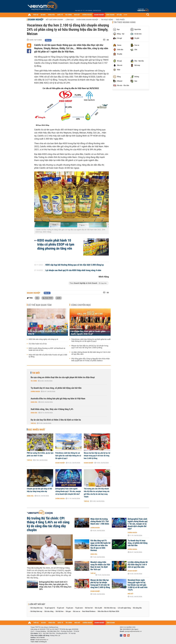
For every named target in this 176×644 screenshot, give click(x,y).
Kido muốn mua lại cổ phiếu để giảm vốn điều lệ (46, 333)
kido (37, 298)
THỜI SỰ (36, 15)
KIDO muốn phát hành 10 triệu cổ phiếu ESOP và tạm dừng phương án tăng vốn (56, 244)
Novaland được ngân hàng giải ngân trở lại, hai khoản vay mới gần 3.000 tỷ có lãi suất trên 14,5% (138, 585)
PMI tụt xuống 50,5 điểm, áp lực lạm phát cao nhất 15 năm (40, 454)
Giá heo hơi (89, 608)
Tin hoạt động (107, 20)
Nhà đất (130, 594)
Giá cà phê (98, 608)
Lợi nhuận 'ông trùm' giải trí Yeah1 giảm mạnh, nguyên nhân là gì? (88, 333)
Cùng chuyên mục (81, 305)
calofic (59, 298)
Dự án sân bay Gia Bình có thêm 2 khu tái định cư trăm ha (56, 420)
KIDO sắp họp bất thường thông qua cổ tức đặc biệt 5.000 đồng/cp (75, 265)
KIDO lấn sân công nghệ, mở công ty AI (43, 339)
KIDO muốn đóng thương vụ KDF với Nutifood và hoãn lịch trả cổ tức (47, 349)
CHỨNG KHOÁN (87, 15)
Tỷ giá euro (79, 608)
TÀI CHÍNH (68, 15)
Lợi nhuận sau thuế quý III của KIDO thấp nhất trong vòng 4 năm (73, 270)
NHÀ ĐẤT (77, 15)
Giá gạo (68, 611)
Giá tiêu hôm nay (110, 608)
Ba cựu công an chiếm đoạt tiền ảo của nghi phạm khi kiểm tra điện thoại (63, 377)
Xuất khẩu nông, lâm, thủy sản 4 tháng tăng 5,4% (52, 409)
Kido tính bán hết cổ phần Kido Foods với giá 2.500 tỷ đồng (48, 356)
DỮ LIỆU (119, 15)
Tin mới (36, 373)
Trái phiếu (120, 20)
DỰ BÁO (43, 15)
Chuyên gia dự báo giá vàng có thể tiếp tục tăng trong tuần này (39, 490)
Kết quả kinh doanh (54, 20)
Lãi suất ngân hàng (124, 608)
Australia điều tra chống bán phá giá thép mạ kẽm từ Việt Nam (58, 399)
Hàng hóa (34, 402)
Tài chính (34, 381)
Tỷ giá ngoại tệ (50, 608)
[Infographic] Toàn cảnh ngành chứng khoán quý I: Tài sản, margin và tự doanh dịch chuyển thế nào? (68, 491)
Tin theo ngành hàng (124, 22)
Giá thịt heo (60, 611)
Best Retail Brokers (89, 611)
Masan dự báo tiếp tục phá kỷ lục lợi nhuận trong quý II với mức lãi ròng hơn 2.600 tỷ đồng (90, 347)
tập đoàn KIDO (48, 298)
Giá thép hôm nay (36, 611)
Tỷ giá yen (70, 608)
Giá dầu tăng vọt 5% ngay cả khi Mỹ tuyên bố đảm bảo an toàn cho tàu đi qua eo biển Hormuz (100, 545)
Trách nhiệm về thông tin (39, 642)
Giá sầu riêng (49, 611)
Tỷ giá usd (60, 608)
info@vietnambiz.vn (42, 640)
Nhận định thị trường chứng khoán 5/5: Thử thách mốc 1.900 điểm (100, 521)
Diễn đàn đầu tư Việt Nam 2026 (108, 611)
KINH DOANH (110, 15)
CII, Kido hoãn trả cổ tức (38, 344)
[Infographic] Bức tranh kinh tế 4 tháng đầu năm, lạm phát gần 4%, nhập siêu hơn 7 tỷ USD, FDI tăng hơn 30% (55, 586)
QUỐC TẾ (60, 15)
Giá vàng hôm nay (36, 608)
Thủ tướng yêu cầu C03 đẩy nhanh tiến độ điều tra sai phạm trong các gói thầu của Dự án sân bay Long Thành (97, 493)
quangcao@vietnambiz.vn (133, 631)
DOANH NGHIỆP (99, 15)
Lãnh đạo (70, 20)
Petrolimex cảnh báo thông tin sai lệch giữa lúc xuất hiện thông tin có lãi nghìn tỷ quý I (91, 340)
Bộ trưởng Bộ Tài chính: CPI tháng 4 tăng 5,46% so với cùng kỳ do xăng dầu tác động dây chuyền (48, 524)
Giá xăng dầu (137, 608)
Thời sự (33, 423)
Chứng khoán (35, 391)
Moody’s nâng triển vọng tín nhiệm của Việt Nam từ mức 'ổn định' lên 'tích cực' (100, 566)
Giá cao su (77, 611)
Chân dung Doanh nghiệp (87, 20)
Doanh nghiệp (36, 20)
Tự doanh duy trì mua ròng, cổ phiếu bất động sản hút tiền (56, 388)
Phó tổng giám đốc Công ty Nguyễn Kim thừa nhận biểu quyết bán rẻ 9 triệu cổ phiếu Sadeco (91, 360)
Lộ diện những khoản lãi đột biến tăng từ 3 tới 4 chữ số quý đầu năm (91, 353)
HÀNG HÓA (51, 15)
